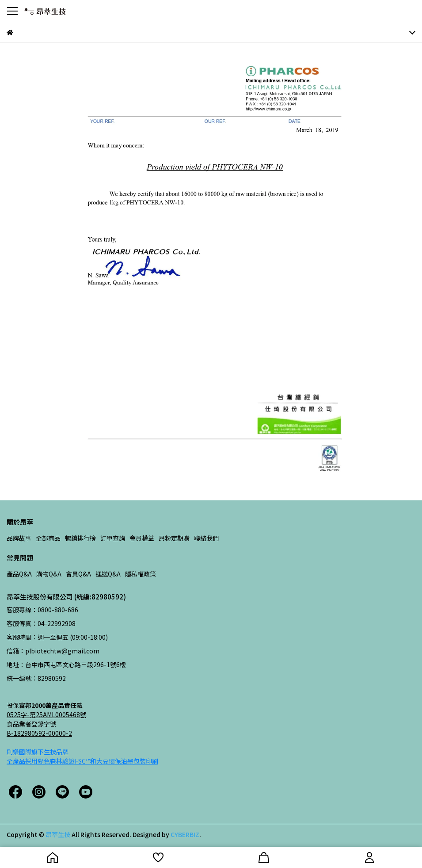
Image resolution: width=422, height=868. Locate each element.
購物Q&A (49, 574)
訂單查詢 (113, 538)
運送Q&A (108, 574)
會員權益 (142, 538)
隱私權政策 (141, 574)
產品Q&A (19, 574)
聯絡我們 (206, 538)
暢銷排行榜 (80, 538)
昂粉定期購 (174, 538)
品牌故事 (19, 538)
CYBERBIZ (185, 834)
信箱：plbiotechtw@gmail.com (53, 651)
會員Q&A (78, 574)
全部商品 (48, 538)
